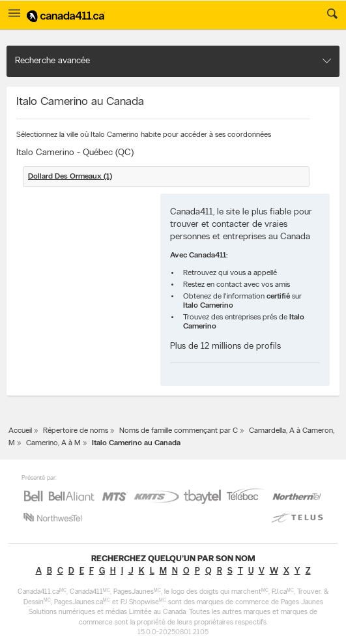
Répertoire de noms (76, 431)
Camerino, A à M (53, 443)
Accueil (20, 431)
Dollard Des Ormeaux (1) (70, 177)
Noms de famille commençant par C (179, 431)
